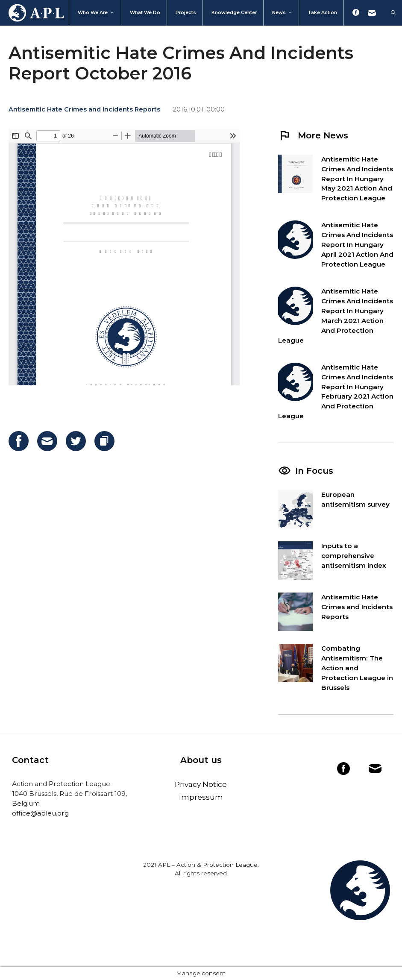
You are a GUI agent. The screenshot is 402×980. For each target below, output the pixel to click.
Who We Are (96, 13)
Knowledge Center (234, 13)
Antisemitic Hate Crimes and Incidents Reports (84, 109)
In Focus (314, 471)
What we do (145, 13)
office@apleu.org (40, 813)
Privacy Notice (201, 784)
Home (32, 13)
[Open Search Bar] (389, 13)
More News (313, 135)
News (282, 13)
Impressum (201, 797)
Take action (322, 13)
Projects (186, 13)
